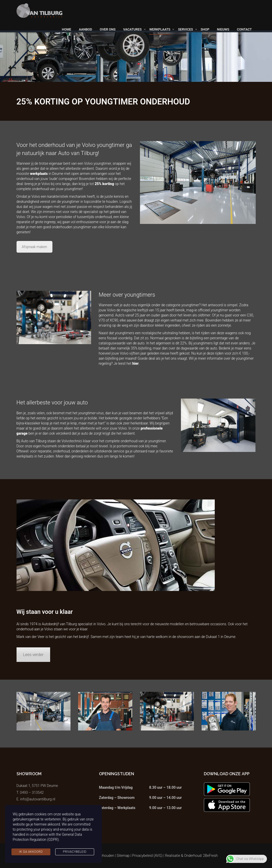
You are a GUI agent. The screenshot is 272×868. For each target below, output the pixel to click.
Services (185, 29)
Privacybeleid (75, 852)
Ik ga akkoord (31, 852)
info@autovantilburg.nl (38, 799)
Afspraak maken (35, 247)
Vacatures (132, 29)
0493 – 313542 (32, 793)
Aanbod (85, 29)
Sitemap (123, 856)
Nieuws (223, 29)
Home (67, 29)
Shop (205, 29)
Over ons (108, 29)
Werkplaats (160, 29)
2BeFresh (210, 856)
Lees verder (33, 655)
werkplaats (39, 174)
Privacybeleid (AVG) (147, 856)
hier (135, 363)
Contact (244, 29)
